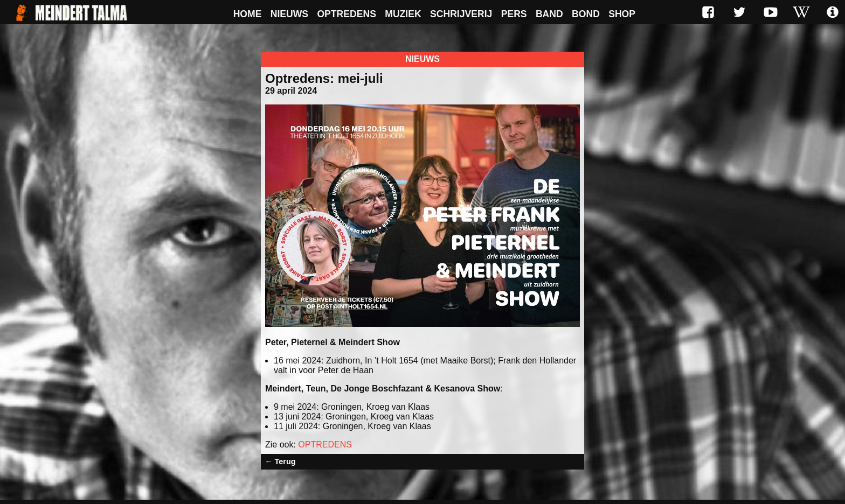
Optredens (347, 14)
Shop (622, 14)
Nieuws (289, 14)
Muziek (403, 14)
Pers (514, 14)
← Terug (280, 461)
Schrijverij (461, 14)
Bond (586, 14)
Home (248, 14)
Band (549, 14)
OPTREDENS (325, 444)
